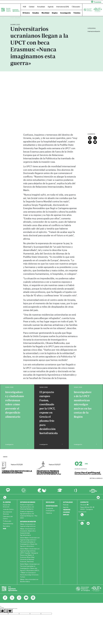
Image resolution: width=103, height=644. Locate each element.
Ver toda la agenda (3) (96, 478)
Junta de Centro (8, 509)
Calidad (32, 7)
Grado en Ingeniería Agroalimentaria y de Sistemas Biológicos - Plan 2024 (29, 515)
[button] (78, 2)
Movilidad (45, 13)
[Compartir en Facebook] (90, 142)
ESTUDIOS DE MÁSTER (28, 522)
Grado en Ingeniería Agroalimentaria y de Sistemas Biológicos (27, 507)
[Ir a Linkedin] (33, 598)
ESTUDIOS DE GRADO (28, 502)
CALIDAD (66, 512)
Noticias (66, 505)
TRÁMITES (67, 510)
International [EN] (63, 7)
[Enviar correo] (95, 142)
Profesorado (7, 521)
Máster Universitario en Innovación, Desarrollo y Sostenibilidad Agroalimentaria (28, 532)
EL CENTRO (7, 502)
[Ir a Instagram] (19, 598)
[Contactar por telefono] (5, 498)
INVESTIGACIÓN (52, 506)
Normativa (6, 526)
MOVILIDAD (50, 502)
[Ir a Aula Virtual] (60, 491)
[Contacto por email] (98, 498)
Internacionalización (94, 31)
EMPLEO (66, 515)
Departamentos (8, 524)
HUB (24, 7)
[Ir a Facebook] (5, 598)
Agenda (51, 7)
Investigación (65, 13)
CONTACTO (84, 502)
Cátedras (49, 513)
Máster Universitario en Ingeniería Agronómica (28, 525)
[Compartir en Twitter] (95, 138)
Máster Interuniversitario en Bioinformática (29, 580)
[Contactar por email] (88, 523)
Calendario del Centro (8, 517)
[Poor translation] (9, 611)
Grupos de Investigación (50, 509)
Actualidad (41, 7)
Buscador (76, 7)
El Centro (26, 13)
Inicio (12, 18)
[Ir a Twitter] (12, 598)
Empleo (55, 13)
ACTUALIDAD (68, 502)
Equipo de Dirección (6, 506)
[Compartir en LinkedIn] (90, 138)
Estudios (36, 13)
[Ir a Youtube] (26, 598)
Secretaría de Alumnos (7, 513)
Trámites (77, 13)
